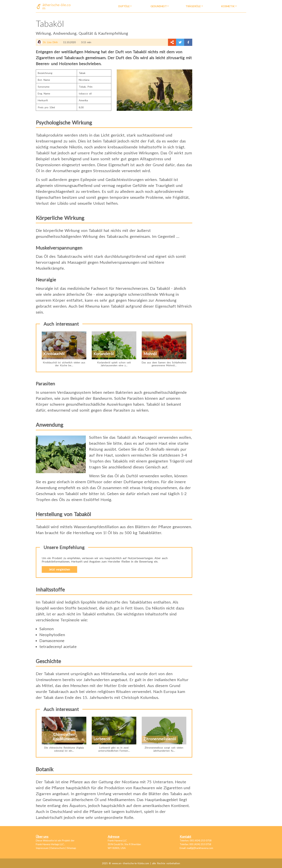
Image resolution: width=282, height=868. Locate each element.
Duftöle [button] (124, 6)
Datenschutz (58, 848)
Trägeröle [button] (193, 6)
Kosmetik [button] (228, 6)
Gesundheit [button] (159, 6)
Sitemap (71, 848)
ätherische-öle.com (57, 6)
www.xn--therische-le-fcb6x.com (131, 863)
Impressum (42, 848)
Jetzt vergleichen (59, 569)
